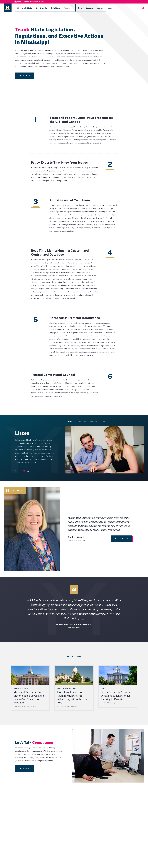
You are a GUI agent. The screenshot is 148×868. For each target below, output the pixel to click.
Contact (82, 8)
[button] (34, 471)
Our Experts (35, 8)
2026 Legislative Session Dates (31, 2)
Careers (73, 8)
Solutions (46, 8)
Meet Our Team (122, 539)
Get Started (24, 76)
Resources (57, 8)
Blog (66, 8)
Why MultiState (21, 8)
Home (17, 99)
